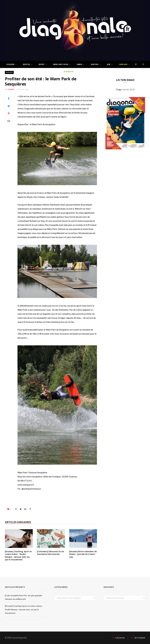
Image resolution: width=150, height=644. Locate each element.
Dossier (10, 64)
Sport (42, 64)
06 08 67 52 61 (25, 481)
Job (109, 64)
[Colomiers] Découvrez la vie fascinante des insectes (50, 553)
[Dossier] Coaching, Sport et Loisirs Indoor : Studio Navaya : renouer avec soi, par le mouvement (18, 556)
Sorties (95, 64)
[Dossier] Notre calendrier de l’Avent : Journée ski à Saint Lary (83, 554)
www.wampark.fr (26, 485)
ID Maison (69, 72)
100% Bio (123, 64)
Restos (26, 64)
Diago (119, 89)
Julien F (11, 89)
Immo (79, 64)
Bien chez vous (61, 64)
